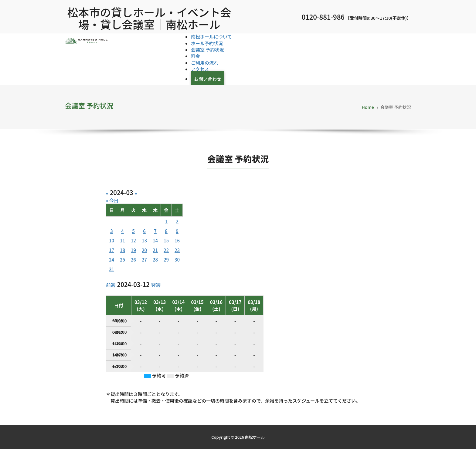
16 (177, 240)
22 (166, 250)
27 (144, 260)
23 (177, 250)
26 (133, 260)
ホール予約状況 (207, 43)
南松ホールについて (211, 37)
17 (112, 250)
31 (112, 269)
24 (112, 260)
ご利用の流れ (205, 63)
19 (133, 250)
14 (155, 240)
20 (144, 250)
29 (166, 260)
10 (112, 240)
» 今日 (112, 200)
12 (133, 240)
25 (122, 260)
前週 (111, 285)
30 (177, 260)
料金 (195, 56)
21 (155, 250)
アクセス (200, 69)
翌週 (156, 285)
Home (368, 107)
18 (122, 250)
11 (122, 240)
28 (155, 260)
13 (144, 240)
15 (166, 240)
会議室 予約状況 (207, 50)
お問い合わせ (208, 79)
